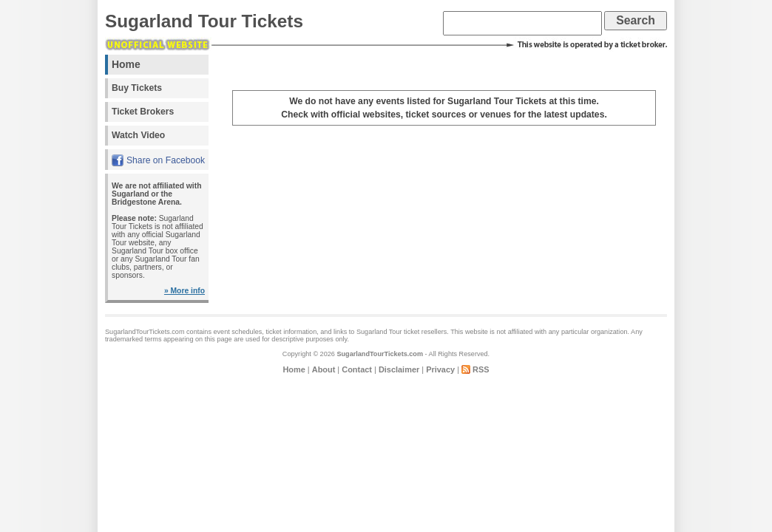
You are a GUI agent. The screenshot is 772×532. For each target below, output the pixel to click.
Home (126, 64)
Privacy (440, 369)
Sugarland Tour (379, 332)
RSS (481, 369)
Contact (357, 369)
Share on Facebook (166, 160)
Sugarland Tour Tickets (204, 21)
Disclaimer (399, 369)
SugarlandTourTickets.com (380, 354)
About (324, 369)
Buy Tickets (137, 88)
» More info (184, 291)
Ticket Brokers (143, 112)
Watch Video (138, 135)
